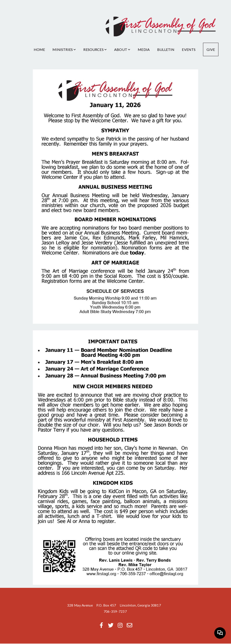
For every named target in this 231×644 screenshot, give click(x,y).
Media (144, 49)
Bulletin (166, 49)
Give (211, 49)
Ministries (64, 49)
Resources (95, 49)
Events (189, 49)
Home (39, 49)
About (122, 49)
